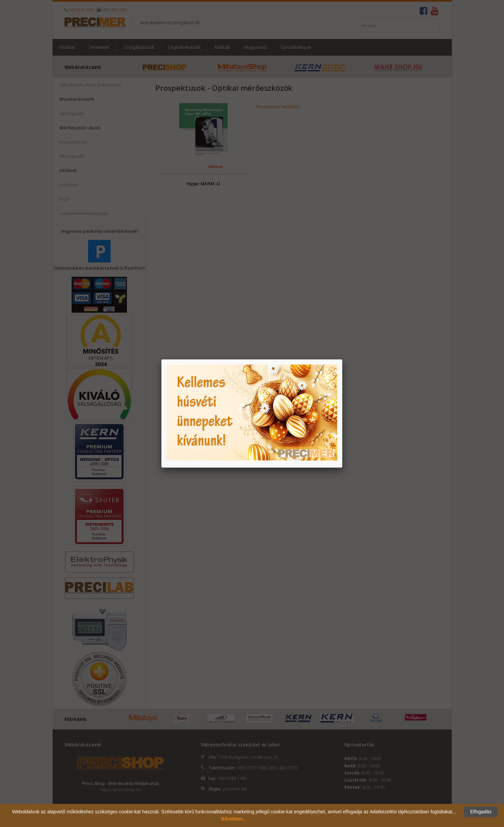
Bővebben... (234, 819)
